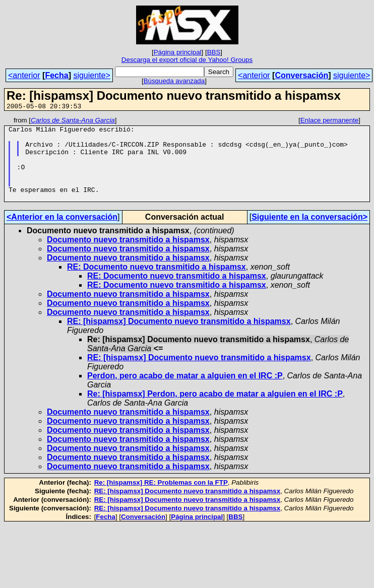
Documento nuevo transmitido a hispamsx (128, 256)
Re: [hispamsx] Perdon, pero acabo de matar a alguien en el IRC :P (215, 410)
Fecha (56, 75)
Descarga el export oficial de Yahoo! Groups (187, 60)
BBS (214, 52)
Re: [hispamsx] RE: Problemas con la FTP (161, 499)
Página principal (178, 52)
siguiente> (91, 75)
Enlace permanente (330, 122)
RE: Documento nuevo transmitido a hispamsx (157, 283)
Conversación (301, 75)
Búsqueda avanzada (174, 81)
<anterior (24, 75)
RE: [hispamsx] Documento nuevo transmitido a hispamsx (179, 338)
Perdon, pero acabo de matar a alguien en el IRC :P (185, 392)
